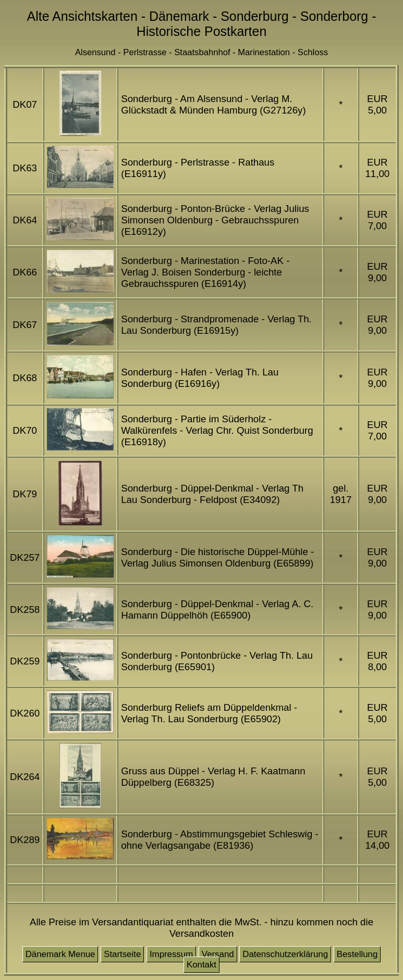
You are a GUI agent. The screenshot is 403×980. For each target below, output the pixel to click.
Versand (218, 954)
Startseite (122, 954)
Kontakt (201, 965)
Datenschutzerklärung (285, 954)
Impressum (171, 954)
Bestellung (357, 954)
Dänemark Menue (60, 954)
